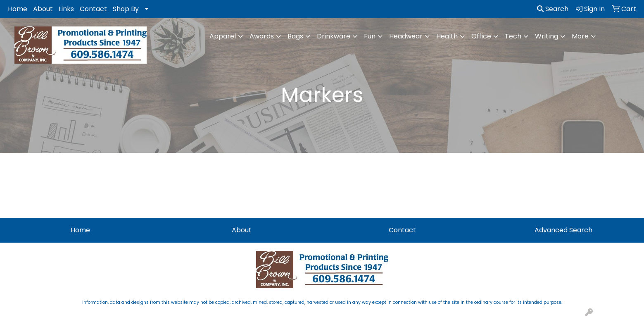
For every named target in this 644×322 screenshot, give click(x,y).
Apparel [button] (223, 36)
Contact (93, 9)
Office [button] (481, 36)
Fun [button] (370, 36)
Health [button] (447, 36)
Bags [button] (295, 36)
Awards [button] (262, 36)
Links (66, 9)
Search (553, 9)
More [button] (580, 36)
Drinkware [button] (334, 36)
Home (18, 9)
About (43, 9)
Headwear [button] (406, 36)
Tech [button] (513, 36)
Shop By (126, 9)
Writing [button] (547, 36)
